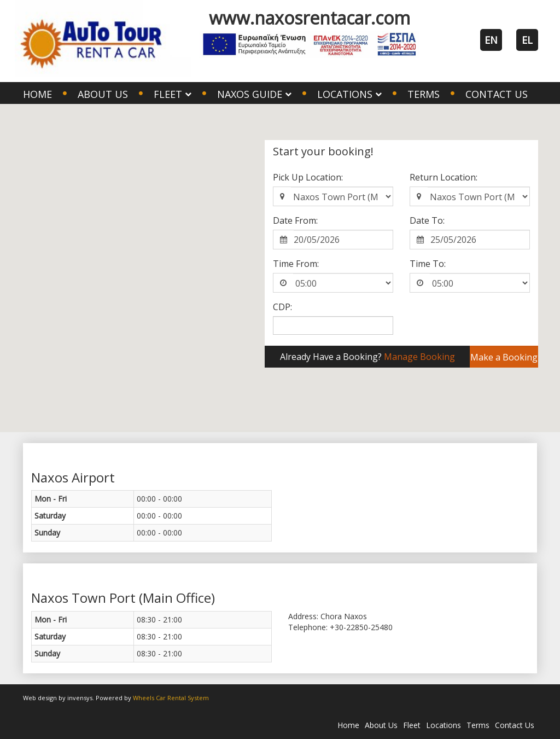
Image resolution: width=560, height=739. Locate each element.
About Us (103, 94)
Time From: (296, 264)
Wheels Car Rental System (171, 698)
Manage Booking (419, 357)
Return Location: (444, 177)
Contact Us (497, 94)
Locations (444, 725)
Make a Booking (504, 357)
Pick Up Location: (308, 177)
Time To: (428, 264)
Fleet (412, 725)
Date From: (295, 220)
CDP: (282, 307)
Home (37, 94)
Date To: (427, 220)
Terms (424, 94)
